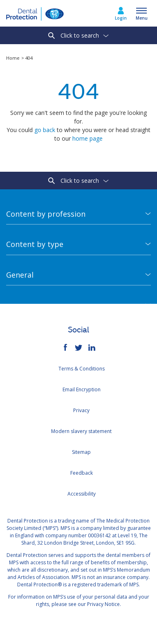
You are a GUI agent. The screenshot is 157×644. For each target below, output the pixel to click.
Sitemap (81, 452)
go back (45, 130)
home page (87, 138)
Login (121, 18)
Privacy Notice (103, 604)
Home (13, 58)
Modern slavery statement (81, 431)
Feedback (82, 473)
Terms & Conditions (82, 369)
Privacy (81, 410)
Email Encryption (82, 389)
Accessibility (82, 494)
